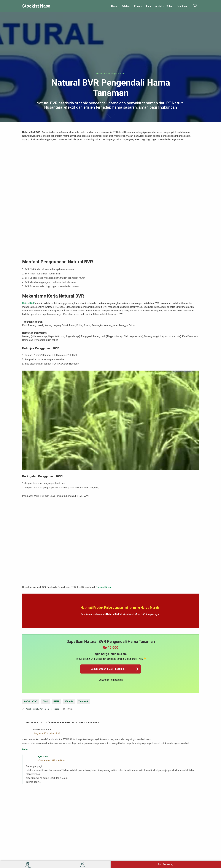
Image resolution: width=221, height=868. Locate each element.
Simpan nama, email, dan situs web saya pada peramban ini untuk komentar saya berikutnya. (72, 830)
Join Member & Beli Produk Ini (115, 669)
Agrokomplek (32, 709)
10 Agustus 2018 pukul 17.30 (46, 733)
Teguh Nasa (42, 757)
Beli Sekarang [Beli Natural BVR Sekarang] (166, 864)
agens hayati (31, 701)
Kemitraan (182, 6)
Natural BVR (28, 303)
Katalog (126, 6)
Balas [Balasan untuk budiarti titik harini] (25, 750)
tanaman (83, 701)
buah (45, 701)
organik (69, 701)
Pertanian (44, 709)
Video (169, 6)
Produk (138, 6)
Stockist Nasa (36, 6)
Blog (149, 6)
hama (56, 701)
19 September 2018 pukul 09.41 (51, 760)
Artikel (159, 6)
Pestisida (55, 709)
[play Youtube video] (111, 420)
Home (114, 6)
